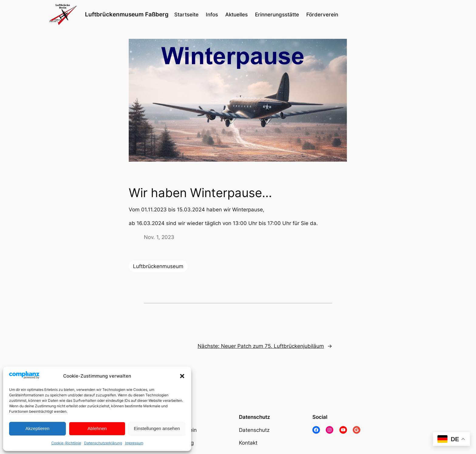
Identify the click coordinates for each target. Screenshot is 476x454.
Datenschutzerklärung (103, 443)
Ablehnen (97, 428)
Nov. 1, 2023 (159, 237)
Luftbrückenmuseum (158, 266)
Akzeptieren (37, 428)
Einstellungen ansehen (157, 428)
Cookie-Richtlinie (66, 443)
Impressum (134, 443)
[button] (182, 376)
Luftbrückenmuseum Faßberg (127, 14)
